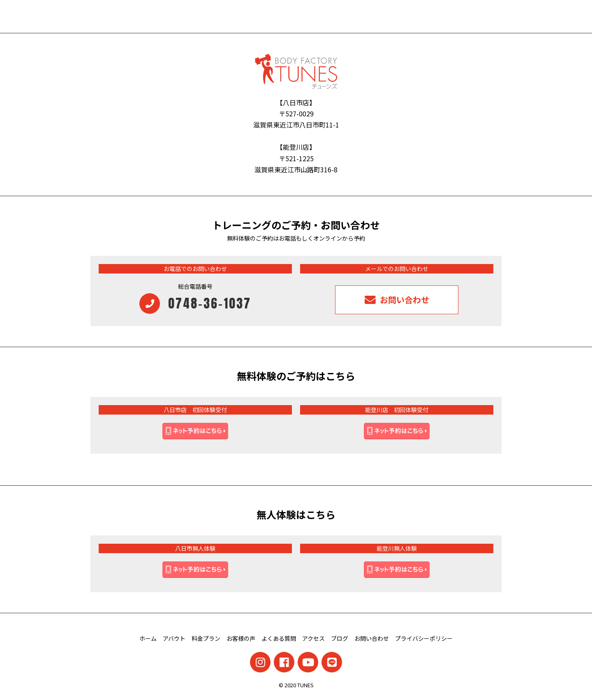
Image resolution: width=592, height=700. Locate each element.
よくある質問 (279, 638)
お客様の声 (241, 638)
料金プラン (206, 638)
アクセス (313, 638)
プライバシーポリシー (424, 638)
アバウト (174, 638)
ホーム (148, 638)
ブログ (340, 638)
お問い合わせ (372, 638)
